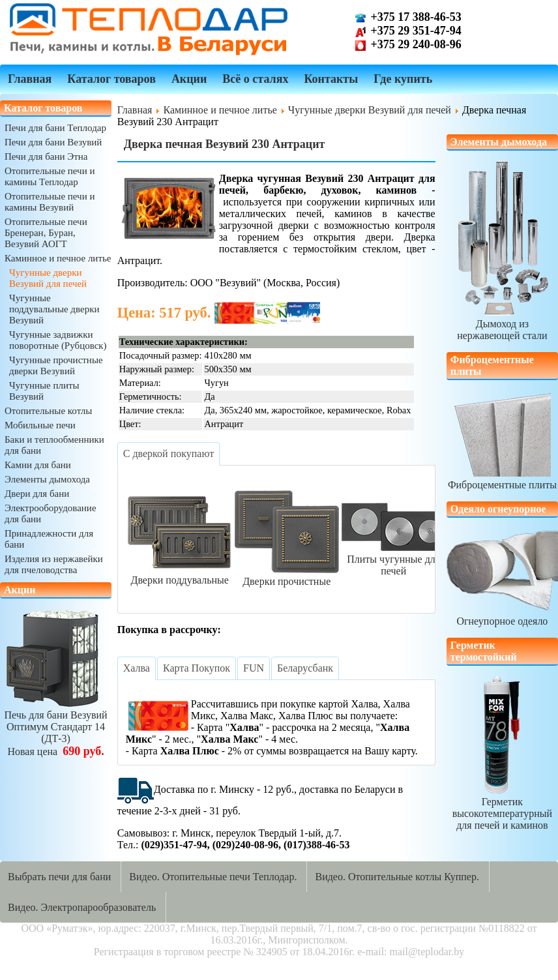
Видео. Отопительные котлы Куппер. (397, 877)
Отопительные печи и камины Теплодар (50, 176)
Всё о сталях (255, 79)
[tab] (169, 454)
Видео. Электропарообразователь (82, 907)
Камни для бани (38, 465)
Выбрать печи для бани (59, 877)
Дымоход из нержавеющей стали (502, 324)
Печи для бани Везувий (53, 142)
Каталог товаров (111, 79)
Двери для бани (37, 494)
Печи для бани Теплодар (55, 128)
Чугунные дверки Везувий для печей (48, 278)
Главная (30, 79)
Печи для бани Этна (46, 156)
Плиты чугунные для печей (394, 559)
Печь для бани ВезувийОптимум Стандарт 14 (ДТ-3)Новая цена (56, 727)
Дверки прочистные (287, 575)
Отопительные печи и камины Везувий (50, 202)
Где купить (403, 79)
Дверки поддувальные (180, 574)
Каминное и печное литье (58, 258)
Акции (189, 79)
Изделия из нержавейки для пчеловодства (54, 564)
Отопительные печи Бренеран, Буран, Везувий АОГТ (46, 233)
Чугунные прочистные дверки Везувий (56, 365)
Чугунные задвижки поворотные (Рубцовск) (58, 340)
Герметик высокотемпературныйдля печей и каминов (502, 808)
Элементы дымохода (47, 479)
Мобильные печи (40, 425)
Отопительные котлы (48, 411)
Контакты (331, 79)
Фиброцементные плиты (502, 479)
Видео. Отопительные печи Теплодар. (213, 877)
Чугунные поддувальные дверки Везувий (54, 309)
